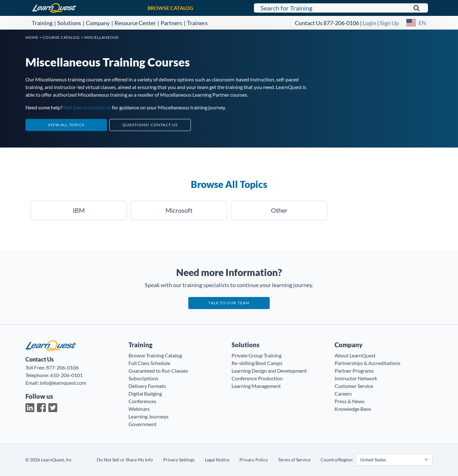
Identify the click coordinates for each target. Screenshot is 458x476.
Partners (171, 23)
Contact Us (309, 23)
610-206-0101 (66, 375)
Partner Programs (354, 371)
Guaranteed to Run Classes (158, 371)
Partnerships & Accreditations (368, 363)
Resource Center (135, 23)
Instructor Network (356, 378)
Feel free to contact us (87, 107)
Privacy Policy (254, 460)
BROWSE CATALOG (170, 8)
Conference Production (257, 378)
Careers (343, 393)
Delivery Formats (147, 386)
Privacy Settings (179, 460)
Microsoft (179, 210)
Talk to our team (229, 303)
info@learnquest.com (63, 383)
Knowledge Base (353, 409)
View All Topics (66, 125)
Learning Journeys (149, 416)
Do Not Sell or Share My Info (125, 460)
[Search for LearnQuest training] (341, 8)
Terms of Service (294, 460)
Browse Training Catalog (155, 355)
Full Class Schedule (149, 363)
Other (279, 210)
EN (422, 23)
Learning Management (256, 386)
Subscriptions (143, 378)
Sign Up (389, 23)
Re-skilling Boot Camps (257, 363)
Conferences (142, 401)
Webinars (139, 409)
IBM (79, 210)
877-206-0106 (341, 23)
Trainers (197, 23)
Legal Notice (217, 460)
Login (369, 23)
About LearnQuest (355, 355)
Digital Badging (145, 393)
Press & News (350, 401)
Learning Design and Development (269, 371)
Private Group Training (257, 355)
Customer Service (354, 386)
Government (142, 424)
